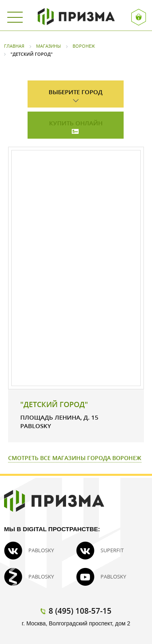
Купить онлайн (76, 123)
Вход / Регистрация (139, 17)
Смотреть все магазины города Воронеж (75, 458)
